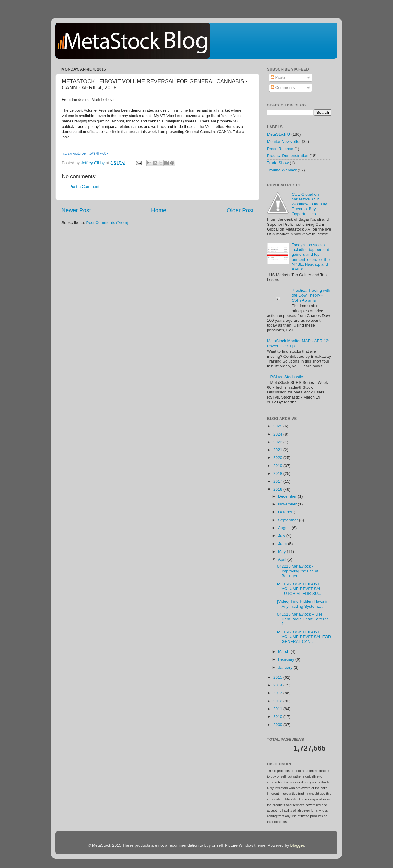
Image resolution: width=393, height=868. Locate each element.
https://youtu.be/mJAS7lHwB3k (85, 154)
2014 (278, 685)
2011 (278, 709)
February (287, 659)
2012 (278, 701)
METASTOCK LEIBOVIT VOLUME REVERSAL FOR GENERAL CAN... (304, 637)
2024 (278, 434)
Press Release (280, 149)
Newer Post (76, 210)
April (283, 559)
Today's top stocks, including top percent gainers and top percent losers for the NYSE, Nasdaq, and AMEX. (311, 257)
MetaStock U (279, 134)
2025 (278, 426)
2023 (278, 442)
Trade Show (278, 163)
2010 (278, 717)
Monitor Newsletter (284, 142)
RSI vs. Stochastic (286, 377)
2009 (278, 725)
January (286, 667)
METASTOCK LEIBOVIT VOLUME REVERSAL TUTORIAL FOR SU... (299, 589)
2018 (278, 473)
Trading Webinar (282, 170)
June (283, 544)
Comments (283, 87)
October (286, 512)
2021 (278, 450)
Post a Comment (84, 187)
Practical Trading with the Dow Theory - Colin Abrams (311, 295)
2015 (278, 677)
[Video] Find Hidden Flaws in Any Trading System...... (303, 604)
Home (159, 210)
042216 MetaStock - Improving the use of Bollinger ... (298, 571)
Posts (278, 77)
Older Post (240, 210)
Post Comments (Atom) (107, 223)
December (288, 496)
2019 (278, 466)
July (282, 536)
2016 (278, 489)
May (282, 552)
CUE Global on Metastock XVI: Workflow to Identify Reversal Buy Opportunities (309, 204)
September (289, 520)
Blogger (297, 845)
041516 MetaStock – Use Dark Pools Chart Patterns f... (303, 619)
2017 (278, 481)
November (288, 504)
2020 (278, 458)
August (285, 528)
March (284, 651)
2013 (278, 693)
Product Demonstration (288, 156)
